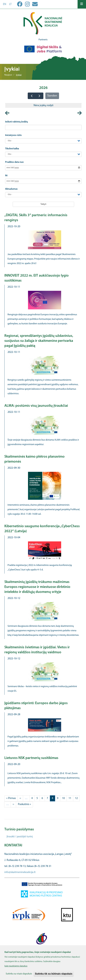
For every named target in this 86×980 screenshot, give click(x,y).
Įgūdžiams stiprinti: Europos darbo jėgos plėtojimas (36, 706)
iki (6, 176)
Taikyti (43, 204)
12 (77, 798)
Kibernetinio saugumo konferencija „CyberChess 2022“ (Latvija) (42, 529)
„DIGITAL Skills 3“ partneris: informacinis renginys (36, 218)
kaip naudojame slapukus (16, 969)
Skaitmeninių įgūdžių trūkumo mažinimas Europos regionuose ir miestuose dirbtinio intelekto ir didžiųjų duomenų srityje (37, 587)
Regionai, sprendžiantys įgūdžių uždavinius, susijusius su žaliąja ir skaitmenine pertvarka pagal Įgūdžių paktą (39, 341)
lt (10, 4)
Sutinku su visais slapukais (19, 976)
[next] (39, 96)
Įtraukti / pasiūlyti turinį (20, 837)
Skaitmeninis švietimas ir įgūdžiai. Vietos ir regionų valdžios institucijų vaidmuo (37, 650)
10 (64, 798)
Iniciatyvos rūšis (13, 135)
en (5, 4)
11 (71, 798)
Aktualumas (11, 189)
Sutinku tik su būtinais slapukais (54, 976)
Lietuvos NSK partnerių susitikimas (31, 758)
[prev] (32, 96)
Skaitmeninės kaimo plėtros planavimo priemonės (34, 459)
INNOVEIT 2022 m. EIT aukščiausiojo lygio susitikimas (37, 278)
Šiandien (52, 96)
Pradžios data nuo (14, 162)
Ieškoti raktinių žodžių (16, 122)
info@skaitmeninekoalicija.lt (20, 872)
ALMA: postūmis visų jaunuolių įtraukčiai (36, 406)
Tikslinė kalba (12, 149)
